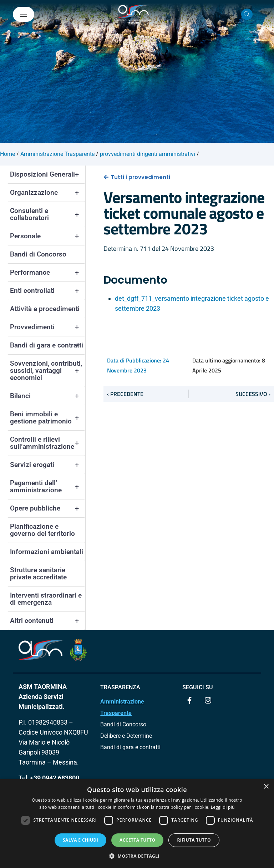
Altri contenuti (48, 621)
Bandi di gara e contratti (48, 345)
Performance (48, 273)
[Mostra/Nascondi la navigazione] (24, 14)
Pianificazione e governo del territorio (42, 530)
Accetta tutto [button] (137, 840)
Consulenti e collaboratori (48, 214)
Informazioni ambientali (47, 552)
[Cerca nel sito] (247, 14)
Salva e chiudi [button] (80, 840)
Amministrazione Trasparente (122, 707)
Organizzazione (48, 193)
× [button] (266, 787)
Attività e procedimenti (48, 309)
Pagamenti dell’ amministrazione (48, 487)
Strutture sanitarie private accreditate (38, 573)
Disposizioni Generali (48, 174)
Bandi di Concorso (38, 254)
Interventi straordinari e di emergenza (46, 599)
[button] (137, 856)
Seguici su (198, 687)
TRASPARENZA (120, 687)
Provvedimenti (48, 327)
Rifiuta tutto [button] (194, 840)
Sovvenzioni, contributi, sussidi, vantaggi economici (48, 371)
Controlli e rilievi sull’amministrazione (48, 443)
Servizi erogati (48, 465)
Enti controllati (48, 291)
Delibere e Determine (126, 736)
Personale (48, 236)
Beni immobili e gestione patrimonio (48, 418)
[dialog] (137, 824)
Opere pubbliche (48, 508)
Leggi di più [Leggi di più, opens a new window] (223, 807)
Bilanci (48, 396)
